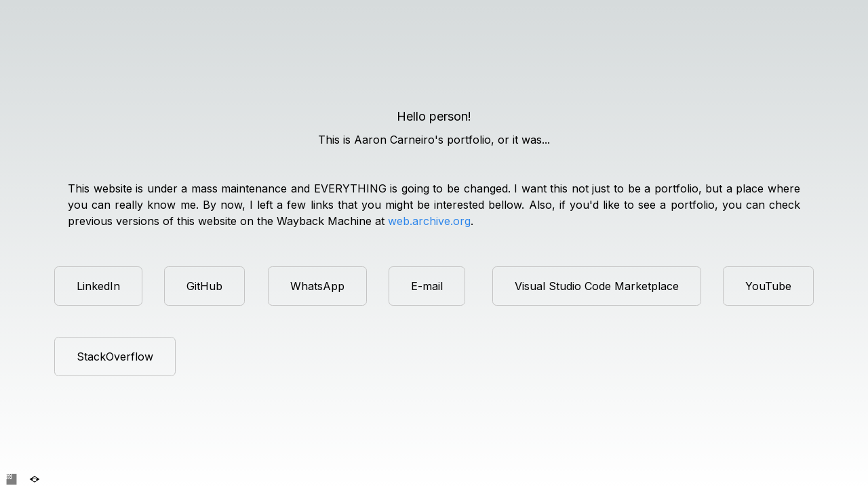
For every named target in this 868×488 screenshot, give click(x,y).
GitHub (204, 286)
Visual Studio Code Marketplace (597, 286)
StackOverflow (115, 357)
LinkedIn (98, 286)
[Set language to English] (12, 479)
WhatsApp (317, 286)
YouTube (768, 286)
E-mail (427, 286)
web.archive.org (429, 221)
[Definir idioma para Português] (35, 479)
